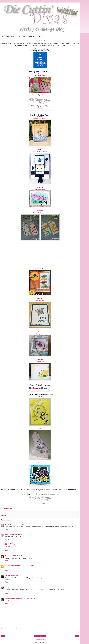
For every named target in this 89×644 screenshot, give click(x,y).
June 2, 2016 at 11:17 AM (18, 576)
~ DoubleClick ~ (40, 75)
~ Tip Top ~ (40, 429)
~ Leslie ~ (40, 298)
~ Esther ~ (40, 117)
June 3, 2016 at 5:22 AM (29, 599)
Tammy (7, 587)
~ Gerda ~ (40, 211)
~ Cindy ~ (40, 463)
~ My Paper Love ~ (40, 361)
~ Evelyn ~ (40, 150)
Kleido (7, 534)
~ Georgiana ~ (40, 187)
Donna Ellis (8, 524)
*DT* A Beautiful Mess (11, 545)
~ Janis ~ (40, 267)
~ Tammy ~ (40, 396)
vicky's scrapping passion (12, 566)
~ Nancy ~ (40, 332)
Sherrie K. (8, 576)
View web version (40, 639)
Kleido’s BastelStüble (10, 547)
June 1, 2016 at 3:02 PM (15, 534)
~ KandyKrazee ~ (40, 334)
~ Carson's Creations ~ (40, 189)
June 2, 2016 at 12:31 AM (27, 566)
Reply (6, 529)
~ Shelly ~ (40, 360)
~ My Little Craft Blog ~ (40, 151)
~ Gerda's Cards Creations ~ (40, 213)
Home (40, 636)
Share (4, 515)
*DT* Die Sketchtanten (11, 543)
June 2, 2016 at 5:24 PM (16, 587)
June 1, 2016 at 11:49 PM (15, 556)
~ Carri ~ (40, 74)
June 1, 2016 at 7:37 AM (18, 524)
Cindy (7, 556)
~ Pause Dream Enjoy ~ (40, 269)
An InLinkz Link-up (6, 508)
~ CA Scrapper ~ (40, 300)
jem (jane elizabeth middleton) (13, 599)
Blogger (43, 642)
